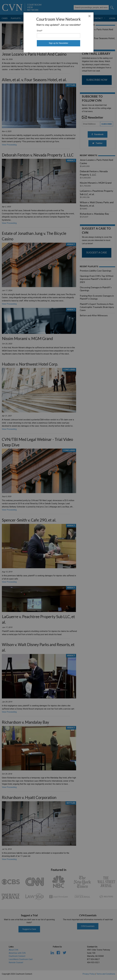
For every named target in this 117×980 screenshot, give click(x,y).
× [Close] (89, 16)
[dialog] (58, 32)
